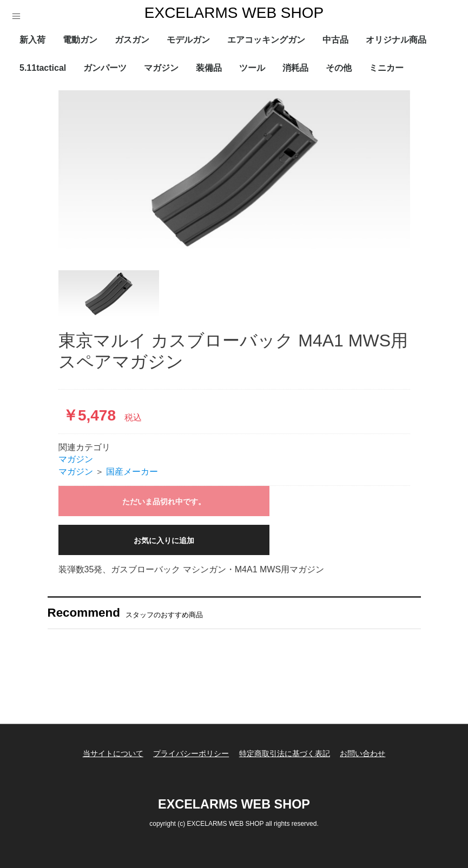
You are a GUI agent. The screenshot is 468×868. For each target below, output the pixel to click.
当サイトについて (108, 752)
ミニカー (386, 68)
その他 (339, 68)
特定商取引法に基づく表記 (286, 752)
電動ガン (80, 40)
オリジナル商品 (396, 40)
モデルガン (188, 40)
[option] (234, 172)
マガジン (161, 68)
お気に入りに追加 (164, 540)
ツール (252, 68)
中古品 (335, 40)
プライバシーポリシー (189, 752)
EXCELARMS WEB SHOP (234, 13)
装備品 (209, 68)
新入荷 (32, 40)
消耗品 (295, 68)
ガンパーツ (105, 68)
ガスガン (132, 40)
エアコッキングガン (266, 40)
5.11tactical (43, 68)
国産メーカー (132, 472)
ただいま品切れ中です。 (164, 502)
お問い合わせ (367, 752)
